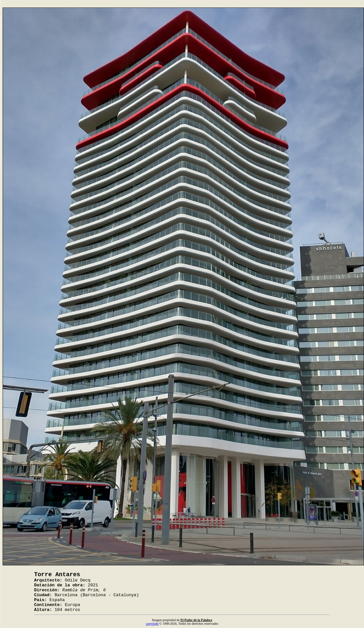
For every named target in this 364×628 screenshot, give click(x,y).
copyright (152, 624)
